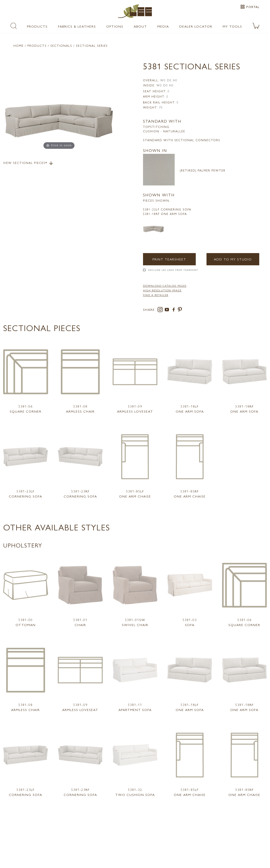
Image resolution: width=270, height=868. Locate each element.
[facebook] (174, 310)
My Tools (232, 26)
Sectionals (61, 46)
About (140, 26)
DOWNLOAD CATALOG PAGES (165, 286)
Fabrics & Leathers (77, 26)
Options (115, 26)
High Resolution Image (162, 290)
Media (163, 26)
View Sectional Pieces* (28, 163)
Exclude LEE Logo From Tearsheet (173, 270)
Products (37, 26)
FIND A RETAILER (156, 295)
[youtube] (168, 310)
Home (19, 46)
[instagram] (161, 310)
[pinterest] (180, 310)
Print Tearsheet (169, 259)
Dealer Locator (196, 26)
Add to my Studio (233, 259)
